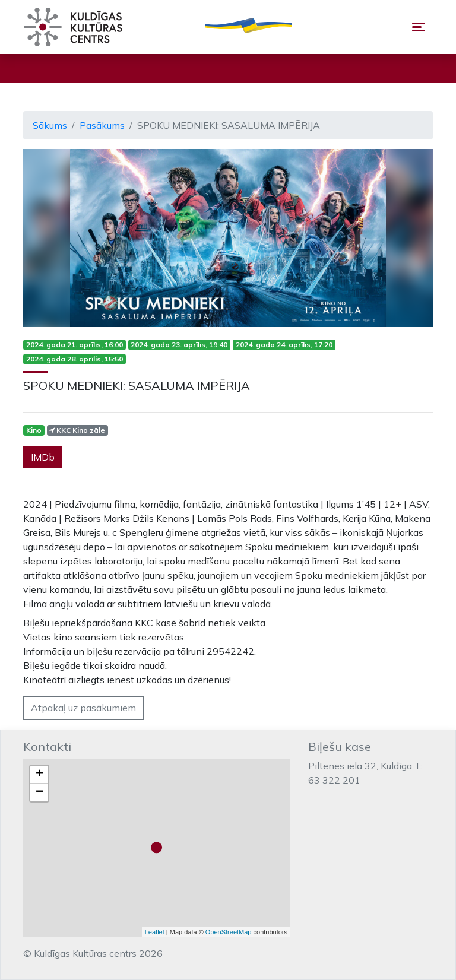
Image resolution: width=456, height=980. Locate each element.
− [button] (39, 792)
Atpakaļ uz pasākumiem (83, 708)
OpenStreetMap (229, 932)
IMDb (43, 457)
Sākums (50, 125)
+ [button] (39, 775)
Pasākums (102, 125)
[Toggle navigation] (419, 27)
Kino (34, 430)
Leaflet (155, 932)
